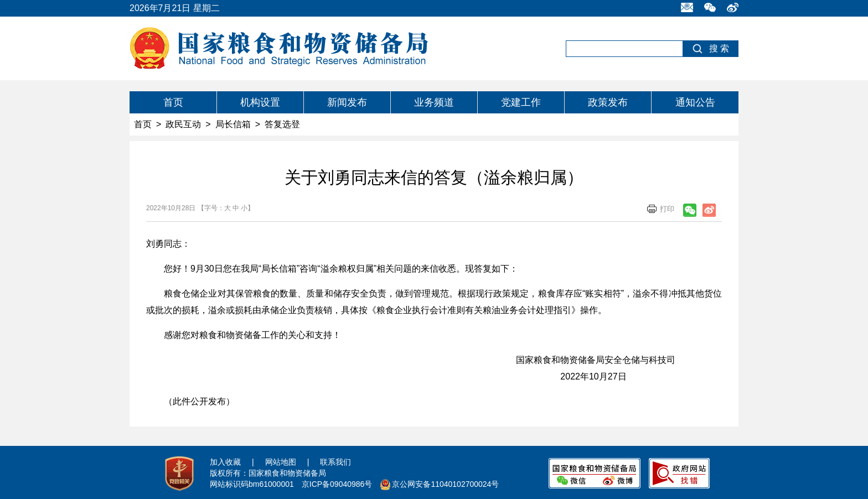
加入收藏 (225, 462)
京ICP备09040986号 (337, 484)
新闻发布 (347, 102)
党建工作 (521, 102)
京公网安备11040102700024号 (445, 484)
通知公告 (695, 102)
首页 (173, 102)
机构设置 (260, 102)
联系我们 (335, 462)
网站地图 (281, 462)
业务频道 (434, 102)
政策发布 (608, 102)
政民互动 (183, 124)
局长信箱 (233, 124)
